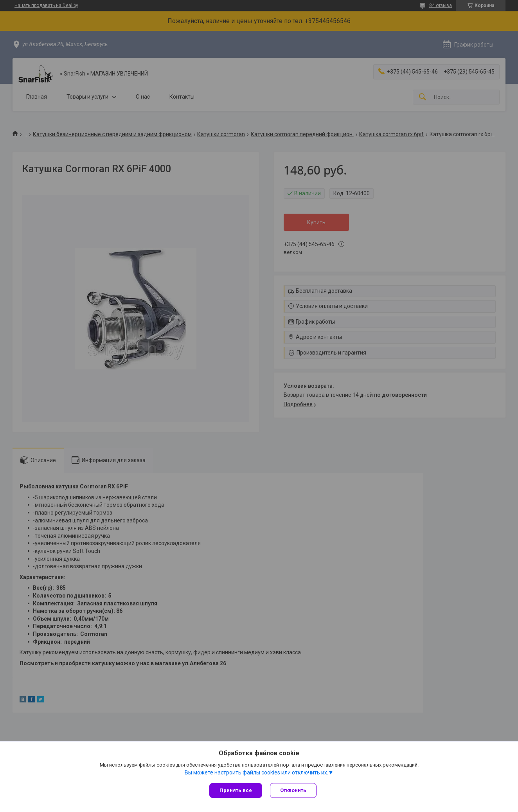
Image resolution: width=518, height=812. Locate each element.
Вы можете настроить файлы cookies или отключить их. (256, 772)
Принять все (236, 790)
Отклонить (293, 790)
